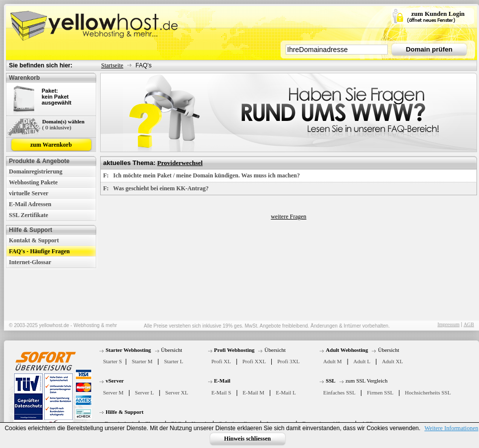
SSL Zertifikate (29, 215)
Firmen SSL (380, 392)
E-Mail (222, 381)
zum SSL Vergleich (367, 381)
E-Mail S (221, 392)
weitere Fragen (289, 217)
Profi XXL (254, 361)
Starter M (142, 361)
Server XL (177, 392)
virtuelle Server (29, 193)
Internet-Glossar (30, 262)
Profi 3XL (288, 361)
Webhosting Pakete (33, 182)
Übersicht (172, 350)
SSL (331, 381)
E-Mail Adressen (30, 204)
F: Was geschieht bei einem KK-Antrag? (156, 188)
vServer (115, 381)
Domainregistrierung (36, 171)
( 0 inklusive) (57, 127)
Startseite (112, 65)
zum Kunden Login (438, 14)
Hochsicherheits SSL (428, 392)
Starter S (113, 361)
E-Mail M (253, 392)
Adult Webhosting (347, 350)
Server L (144, 392)
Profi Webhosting (235, 350)
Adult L (362, 361)
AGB (469, 324)
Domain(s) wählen (63, 121)
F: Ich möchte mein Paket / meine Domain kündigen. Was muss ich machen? (202, 175)
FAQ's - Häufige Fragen (39, 251)
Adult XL (392, 361)
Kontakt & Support (34, 240)
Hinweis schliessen (247, 439)
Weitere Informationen (451, 428)
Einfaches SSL (339, 392)
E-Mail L (286, 392)
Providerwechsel (180, 163)
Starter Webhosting (128, 350)
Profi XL (221, 361)
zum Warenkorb (51, 145)
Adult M (333, 361)
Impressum (448, 324)
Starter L (174, 361)
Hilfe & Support (124, 412)
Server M (113, 392)
